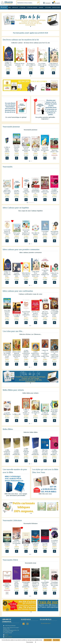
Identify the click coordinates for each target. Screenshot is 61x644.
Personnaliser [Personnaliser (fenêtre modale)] (30, 642)
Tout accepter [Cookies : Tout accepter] (48, 640)
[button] (31, 26)
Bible (10, 8)
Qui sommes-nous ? (46, 623)
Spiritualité (15, 8)
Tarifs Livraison (8, 637)
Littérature (22, 8)
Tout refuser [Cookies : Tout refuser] (56, 640)
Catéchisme (48, 8)
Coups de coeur (56, 8)
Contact (6, 635)
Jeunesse (41, 8)
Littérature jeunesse (32, 8)
